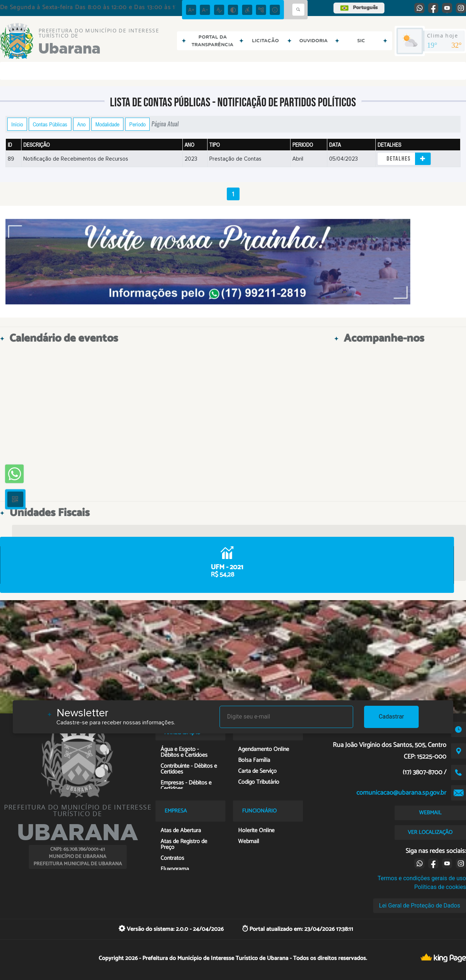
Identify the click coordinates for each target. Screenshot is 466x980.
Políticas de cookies (440, 887)
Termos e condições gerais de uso (422, 878)
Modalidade (107, 124)
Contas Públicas (50, 124)
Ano (81, 124)
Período (137, 124)
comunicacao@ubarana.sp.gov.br (401, 793)
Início (17, 124)
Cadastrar (391, 717)
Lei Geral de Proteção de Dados (420, 906)
